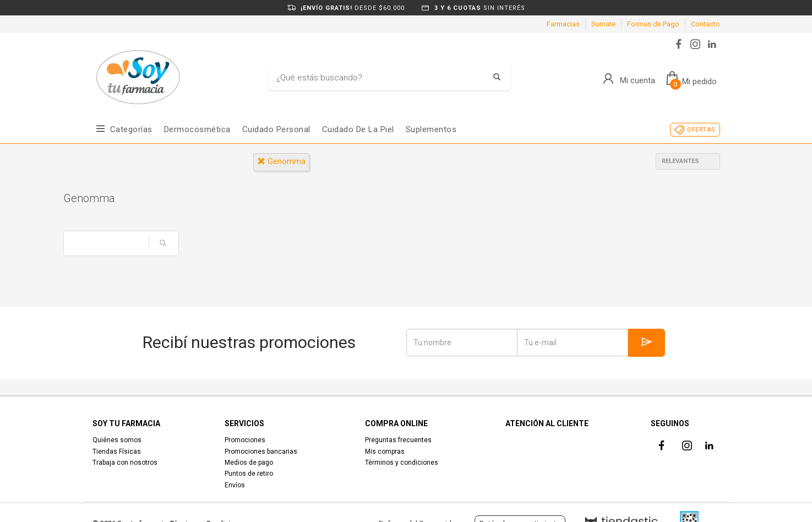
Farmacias (563, 24)
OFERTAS (701, 130)
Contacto (705, 24)
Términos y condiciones (402, 463)
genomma (281, 161)
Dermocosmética (197, 129)
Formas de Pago (653, 24)
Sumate (603, 24)
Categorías (131, 129)
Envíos (235, 485)
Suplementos (431, 129)
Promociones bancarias (261, 452)
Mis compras (385, 452)
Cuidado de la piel (358, 129)
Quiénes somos (117, 440)
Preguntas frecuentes (398, 440)
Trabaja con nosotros (125, 463)
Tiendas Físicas (117, 452)
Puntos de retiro (249, 474)
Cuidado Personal (276, 129)
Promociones (245, 440)
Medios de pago (249, 463)
